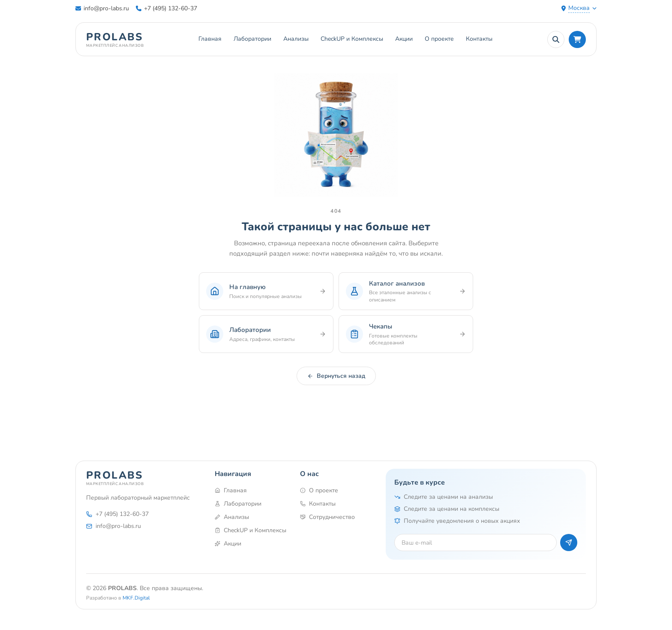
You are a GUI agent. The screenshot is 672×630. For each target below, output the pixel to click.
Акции (404, 39)
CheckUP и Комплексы (352, 39)
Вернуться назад (336, 376)
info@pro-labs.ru (102, 8)
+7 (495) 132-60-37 (166, 8)
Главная (210, 39)
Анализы (296, 39)
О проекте (439, 39)
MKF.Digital (136, 598)
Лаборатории (252, 39)
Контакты (479, 39)
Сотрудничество (327, 517)
